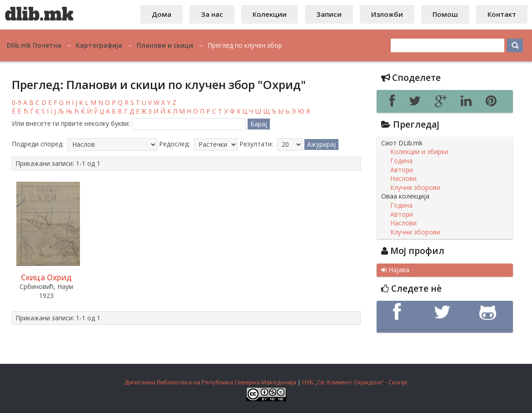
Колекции (270, 14)
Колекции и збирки (419, 152)
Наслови (403, 179)
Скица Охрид (46, 277)
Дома (162, 14)
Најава (395, 270)
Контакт (502, 14)
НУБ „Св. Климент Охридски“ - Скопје (355, 382)
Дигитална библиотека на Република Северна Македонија (210, 382)
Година (401, 161)
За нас (212, 14)
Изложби (387, 14)
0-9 (17, 102)
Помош (445, 14)
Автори (402, 170)
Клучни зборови (415, 188)
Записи (329, 14)
